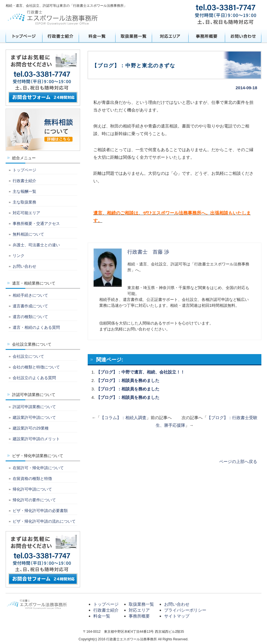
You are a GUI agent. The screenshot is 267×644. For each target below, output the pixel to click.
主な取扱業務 (24, 202)
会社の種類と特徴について (36, 367)
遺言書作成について (30, 306)
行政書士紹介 (60, 36)
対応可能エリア (26, 213)
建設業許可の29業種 (31, 428)
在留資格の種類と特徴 (32, 478)
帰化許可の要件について (34, 500)
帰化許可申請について (32, 489)
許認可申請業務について (34, 407)
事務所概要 (207, 36)
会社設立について (28, 356)
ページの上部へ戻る (238, 461)
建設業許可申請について (34, 417)
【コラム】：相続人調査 (123, 418)
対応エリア (170, 36)
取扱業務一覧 (133, 36)
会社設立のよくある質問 (34, 378)
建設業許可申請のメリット (36, 439)
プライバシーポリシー (185, 610)
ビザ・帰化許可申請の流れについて (44, 521)
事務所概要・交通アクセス (36, 223)
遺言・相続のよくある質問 (36, 327)
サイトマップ (177, 616)
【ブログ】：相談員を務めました (128, 380)
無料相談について (28, 234)
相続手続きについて (30, 295)
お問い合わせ (243, 36)
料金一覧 (97, 36)
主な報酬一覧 (24, 191)
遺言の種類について (30, 317)
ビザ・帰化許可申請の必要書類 (40, 511)
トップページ (24, 36)
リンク (19, 256)
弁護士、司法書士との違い (36, 245)
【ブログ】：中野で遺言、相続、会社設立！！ (140, 372)
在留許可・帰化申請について (38, 468)
